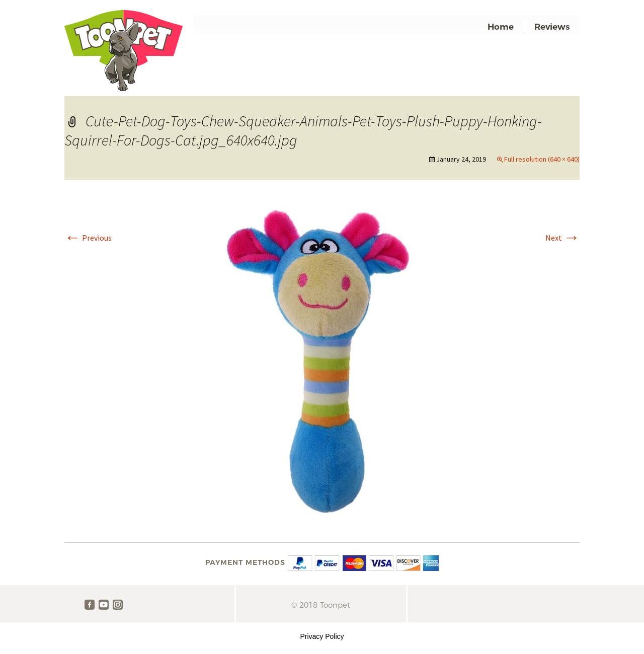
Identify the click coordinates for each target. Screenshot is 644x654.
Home (501, 27)
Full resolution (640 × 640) (542, 159)
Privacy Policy (322, 636)
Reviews (552, 27)
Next (562, 238)
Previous (88, 238)
